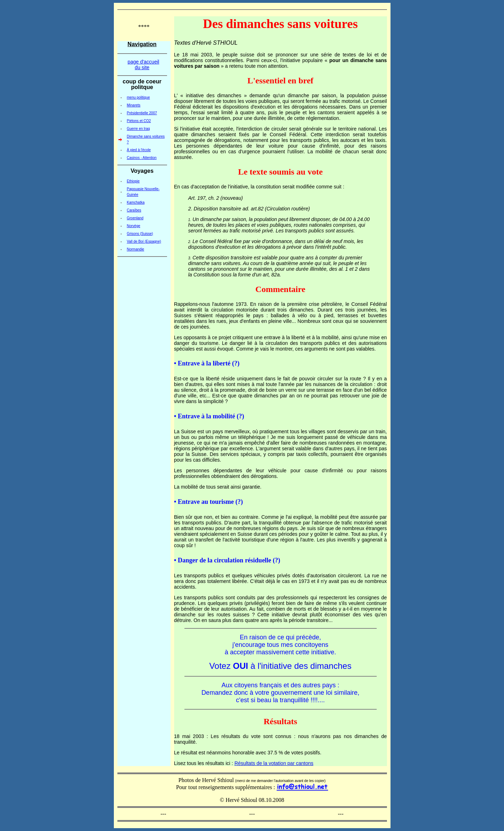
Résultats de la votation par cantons (274, 763)
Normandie (136, 249)
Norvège (134, 226)
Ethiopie (133, 181)
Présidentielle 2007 (142, 113)
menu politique (139, 97)
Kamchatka (136, 202)
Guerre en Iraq (139, 129)
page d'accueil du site (143, 65)
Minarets (134, 105)
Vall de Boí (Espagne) (144, 241)
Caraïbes (134, 210)
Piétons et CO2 (139, 121)
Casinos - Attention (142, 158)
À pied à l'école (139, 150)
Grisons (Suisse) (140, 234)
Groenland (135, 218)
